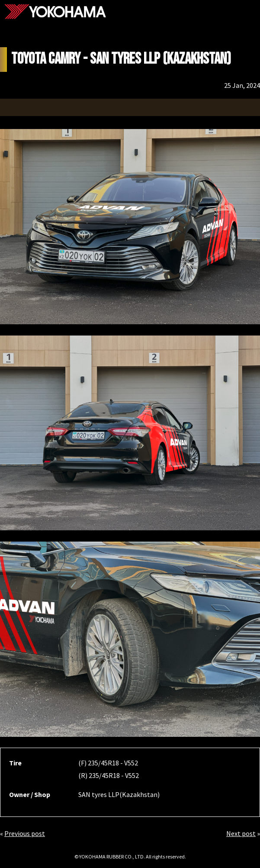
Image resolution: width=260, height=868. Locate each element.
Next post (241, 833)
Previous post (25, 833)
